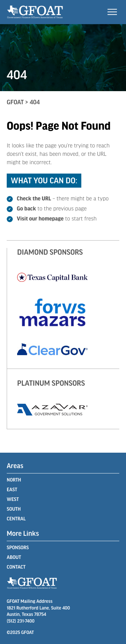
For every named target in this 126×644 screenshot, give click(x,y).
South (14, 509)
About (14, 557)
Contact (16, 567)
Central (16, 519)
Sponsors (18, 548)
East (12, 490)
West (13, 499)
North (14, 480)
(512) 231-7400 (21, 621)
